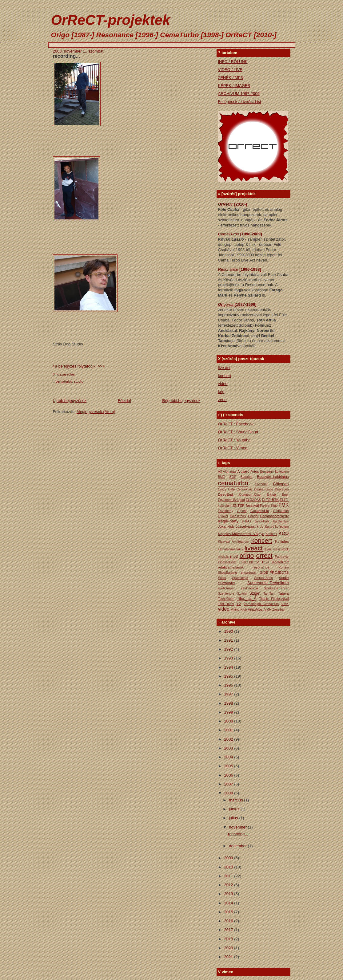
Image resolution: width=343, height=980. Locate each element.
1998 (229, 703)
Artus (255, 471)
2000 (229, 721)
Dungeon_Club (250, 495)
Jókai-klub (226, 526)
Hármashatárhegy (275, 516)
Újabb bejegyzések (70, 401)
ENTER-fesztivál (246, 505)
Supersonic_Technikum (268, 583)
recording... (67, 56)
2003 (229, 748)
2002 (229, 739)
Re (221, 269)
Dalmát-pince (264, 489)
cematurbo (64, 381)
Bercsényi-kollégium (275, 472)
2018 (229, 939)
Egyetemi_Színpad (231, 500)
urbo (236, 234)
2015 (229, 912)
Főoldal (124, 401)
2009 (229, 858)
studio (79, 381)
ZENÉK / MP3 (231, 78)
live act (224, 368)
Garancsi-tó (260, 511)
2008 (229, 793)
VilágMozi (255, 609)
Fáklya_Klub (269, 506)
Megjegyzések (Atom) (96, 412)
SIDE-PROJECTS (274, 572)
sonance (231, 269)
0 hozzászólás (64, 374)
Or (220, 304)
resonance (261, 567)
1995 (229, 676)
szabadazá (249, 588)
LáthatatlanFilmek (231, 549)
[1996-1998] (250, 269)
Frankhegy (226, 511)
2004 (229, 757)
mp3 (234, 556)
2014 (229, 903)
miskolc (223, 557)
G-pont (242, 511)
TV (239, 604)
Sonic (222, 578)
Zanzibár (278, 610)
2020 (229, 948)
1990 (229, 631)
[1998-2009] (251, 234)
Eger (285, 495)
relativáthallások (231, 567)
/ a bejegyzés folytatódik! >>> (79, 366)
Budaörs (247, 477)
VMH (268, 610)
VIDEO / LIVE (230, 70)
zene (222, 400)
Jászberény (280, 521)
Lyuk (268, 549)
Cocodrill (261, 484)
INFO (246, 521)
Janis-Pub (261, 521)
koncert (225, 376)
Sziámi (242, 594)
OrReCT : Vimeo (233, 448)
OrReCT (226, 204)
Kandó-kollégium (277, 527)
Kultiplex (282, 541)
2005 (229, 766)
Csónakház (245, 489)
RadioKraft (280, 562)
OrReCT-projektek (111, 20)
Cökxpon (281, 484)
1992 (229, 649)
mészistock (281, 549)
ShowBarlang (228, 573)
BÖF (233, 477)
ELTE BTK (270, 500)
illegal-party (228, 521)
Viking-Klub (239, 610)
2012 (229, 885)
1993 (229, 658)
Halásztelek (238, 516)
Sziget (255, 593)
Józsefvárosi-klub (249, 526)
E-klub (271, 495)
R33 (265, 562)
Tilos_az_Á (247, 598)
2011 (229, 876)
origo (247, 555)
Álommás (230, 472)
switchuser (227, 588)
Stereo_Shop (264, 578)
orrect (264, 555)
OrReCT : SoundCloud (238, 432)
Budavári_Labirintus (273, 476)
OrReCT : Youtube (234, 440)
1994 (229, 667)
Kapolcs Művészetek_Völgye (241, 534)
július (234, 818)
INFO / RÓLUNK (233, 62)
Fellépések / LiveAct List (240, 102)
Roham (284, 567)
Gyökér (223, 516)
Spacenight (240, 578)
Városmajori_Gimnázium (261, 604)
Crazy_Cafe (227, 489)
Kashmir (271, 534)
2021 (229, 957)
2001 (229, 730)
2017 (229, 930)
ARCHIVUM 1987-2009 (239, 94)
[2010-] (241, 204)
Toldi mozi (226, 604)
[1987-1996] (246, 304)
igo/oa (229, 304)
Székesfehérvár (276, 588)
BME (222, 477)
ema (225, 234)
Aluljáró (243, 471)
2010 (229, 867)
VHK (285, 604)
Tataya (283, 593)
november (238, 827)
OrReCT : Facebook (236, 424)
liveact (254, 548)
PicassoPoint (227, 562)
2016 (229, 921)
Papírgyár (282, 557)
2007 (229, 784)
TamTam (269, 594)
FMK (284, 505)
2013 (229, 894)
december (238, 846)
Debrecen (282, 489)
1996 (229, 685)
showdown (248, 573)
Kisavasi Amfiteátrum (234, 542)
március (236, 800)
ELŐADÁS (253, 500)
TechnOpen (226, 599)
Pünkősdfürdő (249, 562)
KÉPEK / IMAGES (234, 86)
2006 (229, 775)
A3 (220, 472)
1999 (229, 712)
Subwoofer (227, 583)
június (235, 809)
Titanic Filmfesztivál (274, 599)
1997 (229, 694)
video (223, 384)
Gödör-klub (281, 511)
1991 (229, 640)
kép (221, 392)
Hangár (253, 516)
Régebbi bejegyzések (181, 401)
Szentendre (226, 594)
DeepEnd (226, 494)
